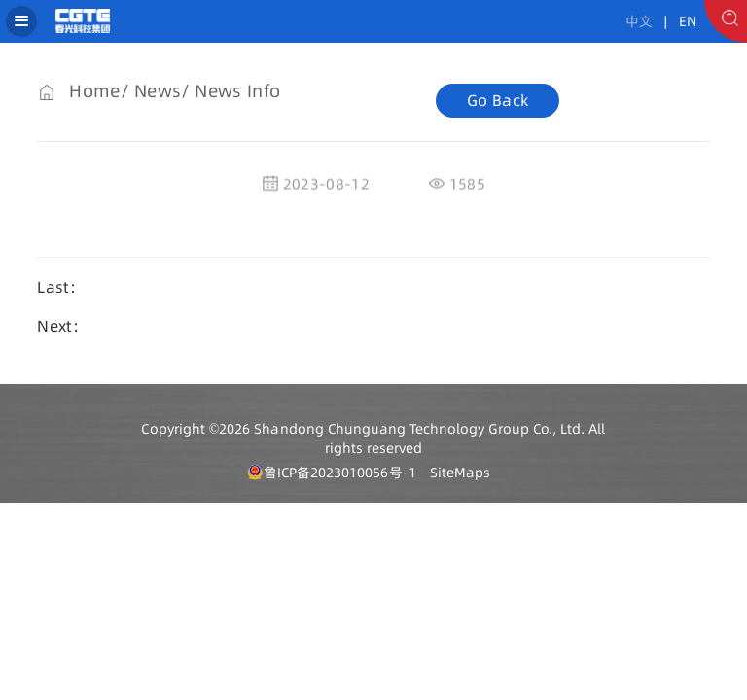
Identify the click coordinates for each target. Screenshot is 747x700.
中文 (639, 21)
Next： (62, 326)
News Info (237, 91)
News (158, 91)
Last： (61, 287)
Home (94, 91)
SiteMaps (460, 472)
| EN (676, 21)
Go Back (498, 100)
